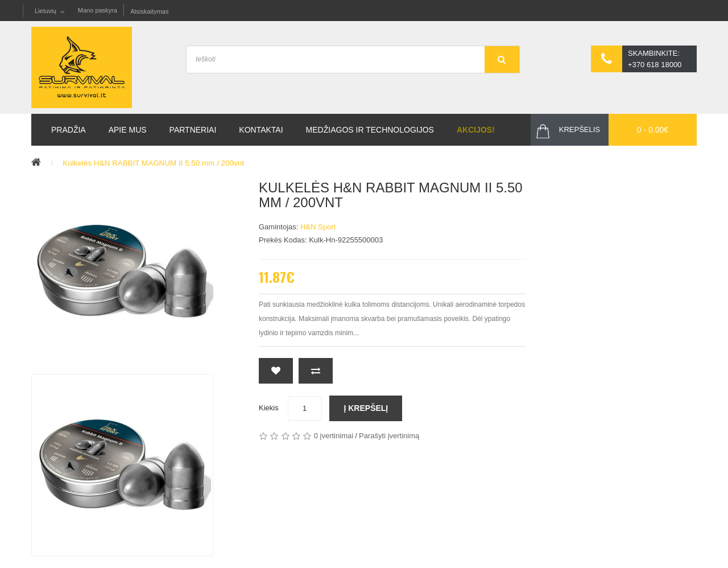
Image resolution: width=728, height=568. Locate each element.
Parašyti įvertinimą (389, 436)
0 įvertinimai (334, 436)
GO (502, 60)
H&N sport (318, 227)
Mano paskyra (98, 11)
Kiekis (269, 408)
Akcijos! (476, 130)
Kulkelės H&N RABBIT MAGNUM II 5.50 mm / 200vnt (157, 163)
